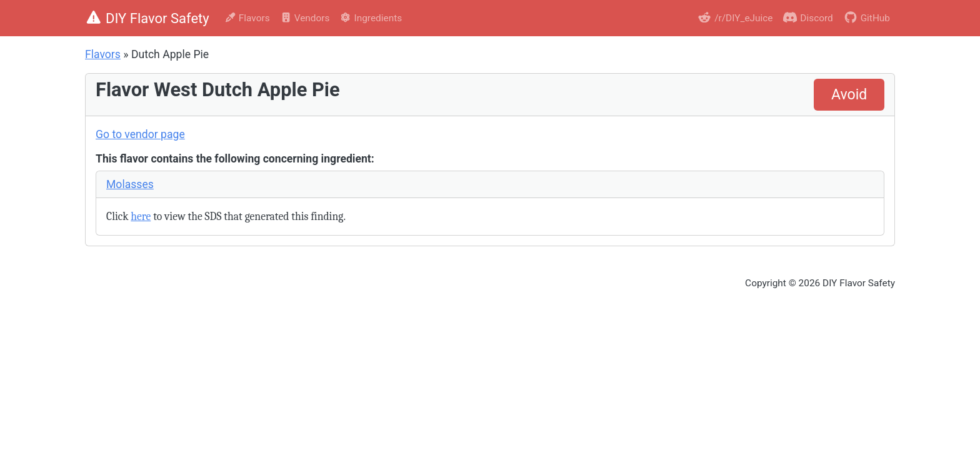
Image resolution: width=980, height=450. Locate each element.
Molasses (130, 184)
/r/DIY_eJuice (735, 17)
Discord (807, 17)
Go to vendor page (140, 134)
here (141, 216)
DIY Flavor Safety (147, 18)
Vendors (305, 18)
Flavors (247, 18)
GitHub (867, 17)
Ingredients (371, 18)
